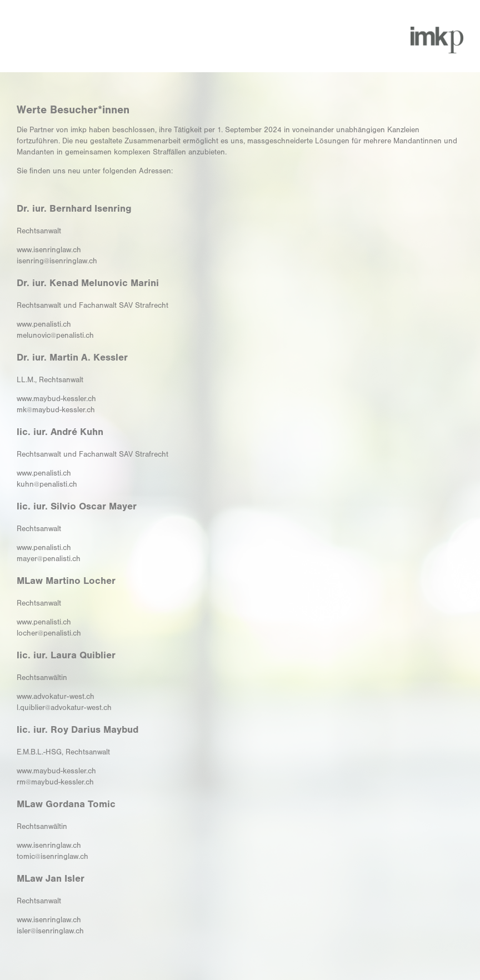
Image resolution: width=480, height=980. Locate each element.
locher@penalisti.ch (49, 633)
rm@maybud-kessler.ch (55, 782)
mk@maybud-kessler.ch (56, 410)
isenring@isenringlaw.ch (57, 261)
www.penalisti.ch (44, 324)
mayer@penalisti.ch (49, 559)
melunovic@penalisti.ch (55, 336)
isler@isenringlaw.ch (50, 931)
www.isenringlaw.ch (49, 250)
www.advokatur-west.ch (56, 697)
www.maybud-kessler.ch (56, 399)
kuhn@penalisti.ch (47, 484)
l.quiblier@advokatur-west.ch (64, 708)
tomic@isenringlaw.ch (52, 857)
